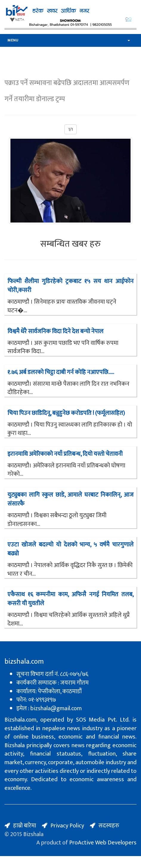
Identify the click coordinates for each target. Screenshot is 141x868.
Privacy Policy (67, 826)
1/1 (70, 129)
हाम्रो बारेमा (25, 826)
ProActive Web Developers (103, 843)
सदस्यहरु (109, 826)
